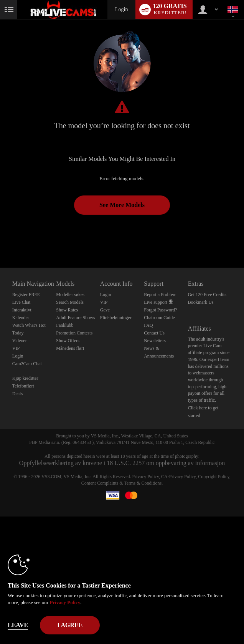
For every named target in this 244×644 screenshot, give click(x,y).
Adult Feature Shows (75, 318)
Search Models (70, 302)
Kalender (21, 318)
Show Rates (67, 310)
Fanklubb (65, 325)
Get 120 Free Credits (207, 295)
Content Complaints (100, 483)
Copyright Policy (214, 477)
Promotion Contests (74, 333)
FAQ (148, 325)
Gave (105, 310)
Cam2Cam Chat (27, 364)
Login (121, 9)
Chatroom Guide (159, 318)
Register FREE (26, 295)
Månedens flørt (70, 348)
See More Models (122, 205)
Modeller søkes (70, 295)
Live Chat (21, 302)
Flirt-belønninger (116, 318)
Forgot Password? (160, 310)
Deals (17, 394)
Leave (18, 625)
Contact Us (154, 333)
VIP (16, 348)
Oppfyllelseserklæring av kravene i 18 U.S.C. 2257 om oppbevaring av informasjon (122, 463)
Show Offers (68, 341)
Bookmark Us (201, 302)
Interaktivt (22, 310)
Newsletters (155, 341)
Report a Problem (160, 295)
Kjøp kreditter (25, 378)
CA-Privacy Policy (178, 477)
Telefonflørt (23, 386)
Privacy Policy (146, 477)
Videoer (20, 341)
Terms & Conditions (143, 483)
